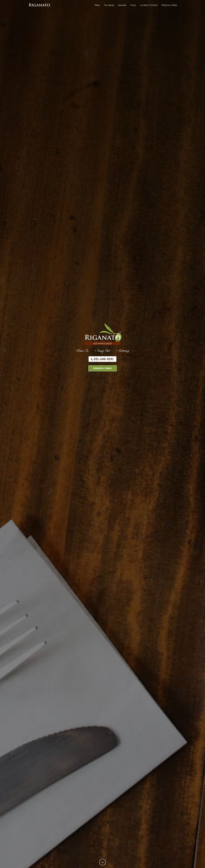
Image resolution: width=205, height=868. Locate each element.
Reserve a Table (169, 7)
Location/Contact (149, 7)
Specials (122, 7)
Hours (133, 7)
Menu (97, 7)
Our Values (109, 7)
